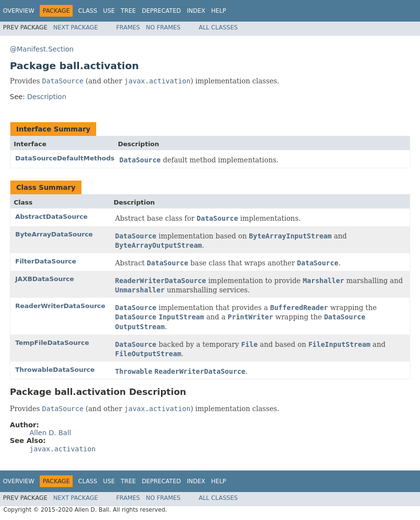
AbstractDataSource (51, 217)
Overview (19, 11)
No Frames (163, 27)
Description (47, 97)
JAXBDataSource (45, 279)
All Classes (218, 27)
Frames (128, 27)
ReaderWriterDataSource (60, 306)
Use (109, 11)
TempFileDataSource (52, 343)
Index (196, 11)
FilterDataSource (46, 261)
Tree (128, 11)
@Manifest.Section (42, 49)
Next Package (76, 27)
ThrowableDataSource (55, 370)
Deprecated (161, 11)
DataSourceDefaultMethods (65, 158)
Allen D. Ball (50, 433)
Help (219, 11)
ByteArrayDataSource (54, 234)
